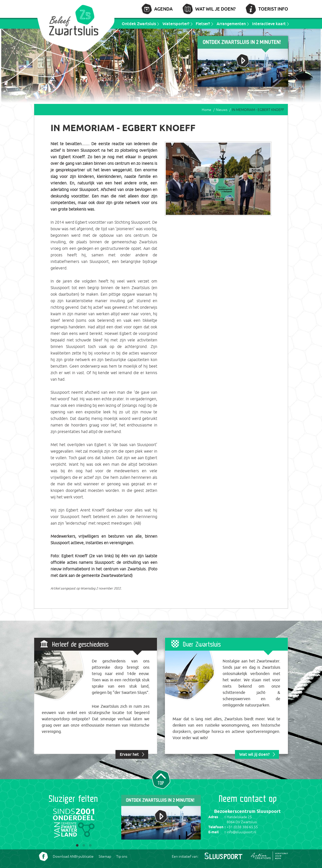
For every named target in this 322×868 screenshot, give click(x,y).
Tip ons (122, 856)
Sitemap (105, 856)
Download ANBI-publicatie (73, 856)
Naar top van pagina (161, 779)
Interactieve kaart (269, 24)
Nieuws (222, 110)
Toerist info (273, 9)
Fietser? (203, 24)
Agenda (163, 9)
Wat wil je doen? (215, 9)
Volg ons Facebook (43, 856)
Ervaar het (129, 754)
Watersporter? (176, 24)
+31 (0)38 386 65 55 (242, 827)
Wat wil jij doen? (254, 754)
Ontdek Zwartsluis (139, 24)
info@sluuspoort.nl (242, 832)
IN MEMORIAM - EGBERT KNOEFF (258, 110)
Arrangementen (231, 24)
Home (207, 110)
